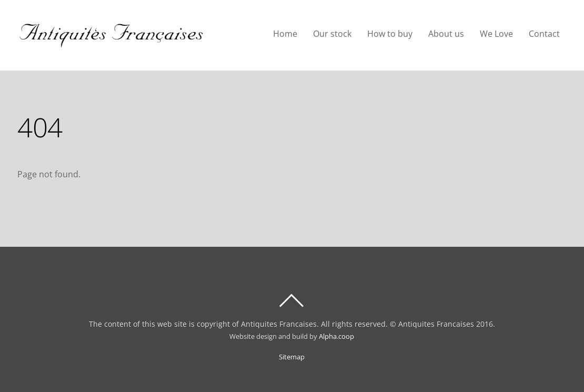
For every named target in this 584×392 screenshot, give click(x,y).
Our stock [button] (332, 34)
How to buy (390, 34)
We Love (496, 34)
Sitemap (292, 357)
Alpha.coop (336, 336)
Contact (544, 34)
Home (285, 34)
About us (446, 34)
